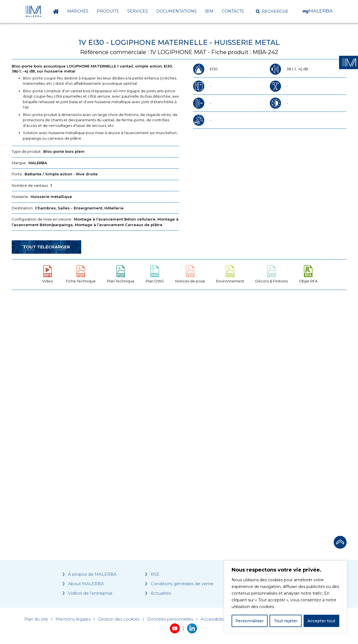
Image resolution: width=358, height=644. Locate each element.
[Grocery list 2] (258, 400)
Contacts (233, 11)
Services (138, 11)
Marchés (78, 11)
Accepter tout (321, 621)
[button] (272, 11)
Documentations (176, 11)
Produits (108, 11)
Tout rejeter (286, 621)
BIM (209, 11)
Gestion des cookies (119, 619)
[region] (285, 597)
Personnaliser (250, 621)
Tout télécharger (46, 247)
